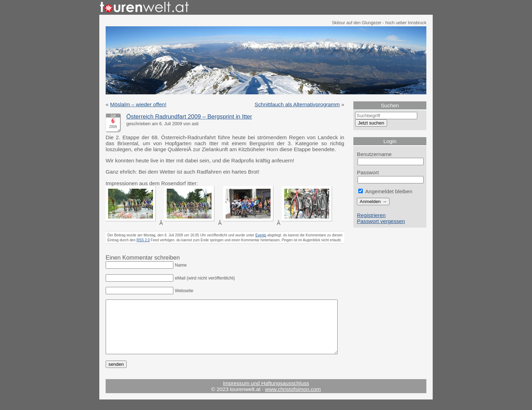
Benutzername (374, 154)
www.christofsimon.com (293, 400)
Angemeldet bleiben (385, 191)
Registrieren (371, 215)
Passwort (368, 172)
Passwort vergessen (381, 221)
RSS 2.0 (143, 240)
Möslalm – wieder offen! (138, 104)
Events (261, 235)
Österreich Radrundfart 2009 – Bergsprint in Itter (189, 117)
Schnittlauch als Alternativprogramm (297, 104)
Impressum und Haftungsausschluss (266, 394)
